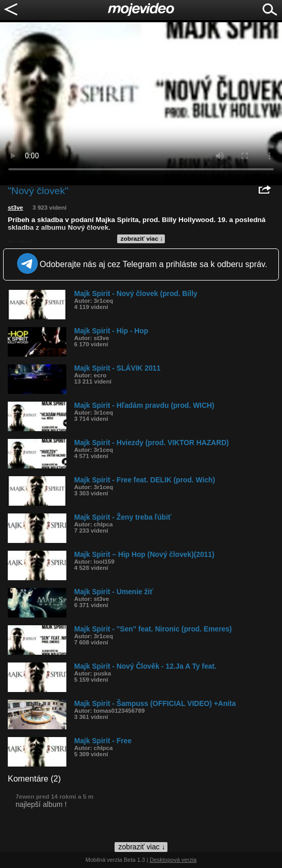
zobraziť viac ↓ (142, 239)
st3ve (16, 208)
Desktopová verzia (173, 860)
